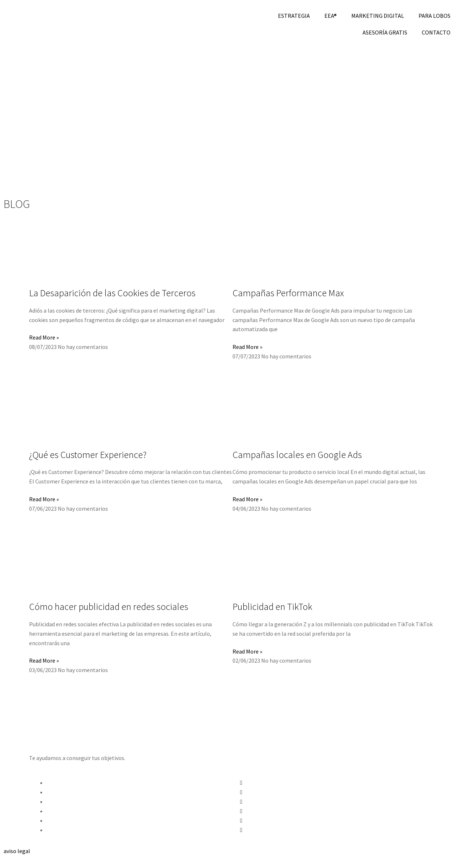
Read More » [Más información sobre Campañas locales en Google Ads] (247, 499)
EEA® (331, 16)
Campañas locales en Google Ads (297, 455)
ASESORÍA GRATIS (385, 32)
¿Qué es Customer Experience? (88, 455)
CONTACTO (436, 32)
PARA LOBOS (434, 16)
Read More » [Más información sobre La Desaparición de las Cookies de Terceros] (44, 337)
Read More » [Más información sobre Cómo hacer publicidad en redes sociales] (44, 660)
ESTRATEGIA (294, 16)
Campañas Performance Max (288, 293)
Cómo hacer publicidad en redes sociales (109, 607)
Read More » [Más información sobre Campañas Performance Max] (247, 347)
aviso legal (17, 851)
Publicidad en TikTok (272, 607)
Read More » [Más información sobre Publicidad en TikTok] (247, 651)
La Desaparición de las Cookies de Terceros (112, 293)
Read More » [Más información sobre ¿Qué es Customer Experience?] (44, 499)
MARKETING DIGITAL (378, 16)
